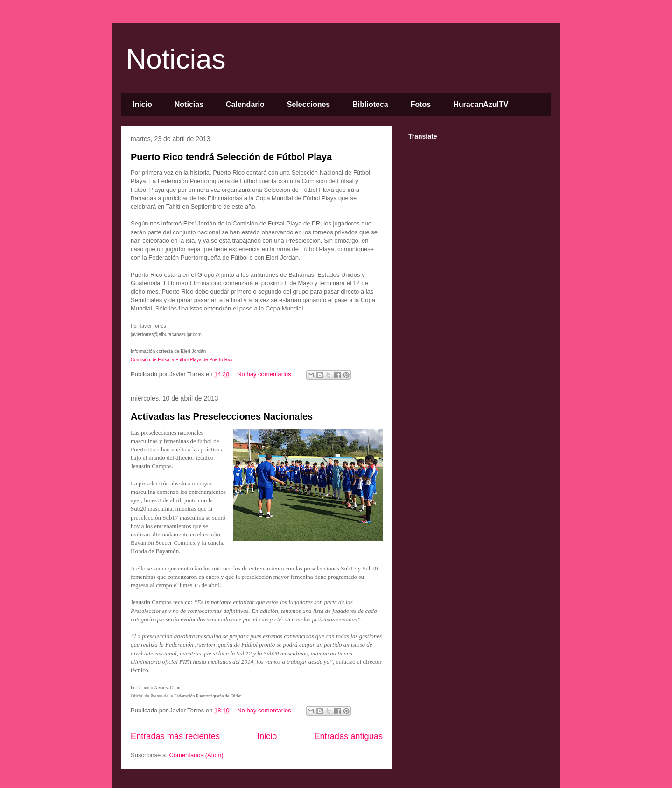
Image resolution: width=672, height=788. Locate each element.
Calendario (245, 104)
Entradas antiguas (348, 736)
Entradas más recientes (175, 736)
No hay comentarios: (266, 374)
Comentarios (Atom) (196, 755)
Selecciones (309, 104)
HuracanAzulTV (481, 104)
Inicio (142, 104)
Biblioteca (370, 104)
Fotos (421, 104)
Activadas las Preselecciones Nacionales (222, 416)
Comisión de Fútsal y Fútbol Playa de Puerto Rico (183, 360)
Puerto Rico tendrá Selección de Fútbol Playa (231, 157)
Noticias (176, 59)
